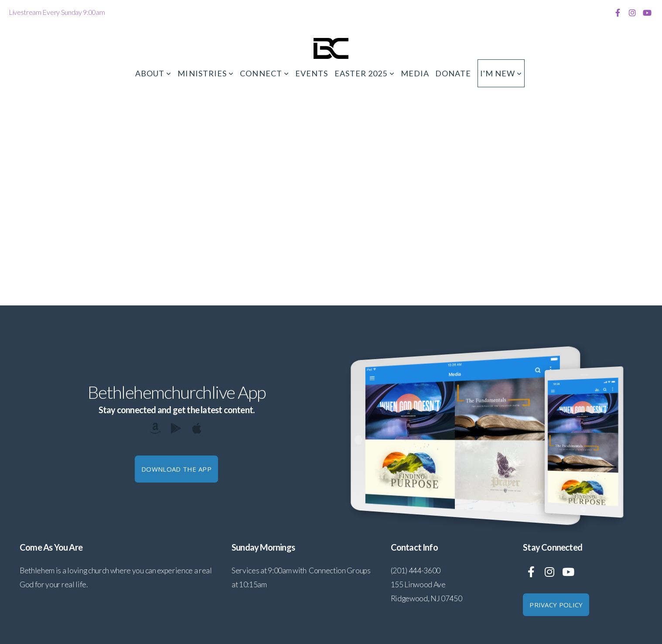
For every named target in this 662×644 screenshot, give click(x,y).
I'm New (501, 73)
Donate (453, 73)
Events (312, 73)
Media (415, 73)
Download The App (176, 469)
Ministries (206, 73)
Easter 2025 (365, 73)
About (154, 73)
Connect (264, 73)
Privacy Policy (556, 605)
